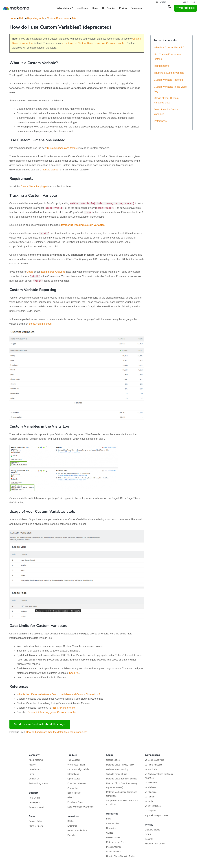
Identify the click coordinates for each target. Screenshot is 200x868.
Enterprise (73, 826)
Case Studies (113, 823)
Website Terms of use (117, 774)
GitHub (71, 797)
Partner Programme (38, 783)
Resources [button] (136, 8)
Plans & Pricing (36, 826)
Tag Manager (74, 760)
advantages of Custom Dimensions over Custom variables (93, 43)
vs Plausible (151, 792)
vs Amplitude (151, 769)
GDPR (148, 834)
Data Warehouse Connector (81, 807)
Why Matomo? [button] (65, 8)
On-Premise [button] (109, 8)
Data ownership (153, 830)
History (32, 765)
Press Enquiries (114, 847)
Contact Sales (36, 821)
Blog (108, 819)
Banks (71, 821)
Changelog (73, 788)
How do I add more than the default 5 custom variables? (57, 732)
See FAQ (74, 673)
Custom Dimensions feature (62, 148)
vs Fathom (150, 797)
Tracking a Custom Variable (169, 73)
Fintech (71, 835)
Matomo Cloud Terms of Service (122, 779)
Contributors (35, 769)
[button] (169, 7)
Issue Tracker (74, 793)
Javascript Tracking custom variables (83, 225)
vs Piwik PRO (152, 783)
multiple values (50, 170)
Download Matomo (77, 783)
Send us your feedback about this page (40, 724)
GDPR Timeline (114, 852)
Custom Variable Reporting (169, 80)
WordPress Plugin (76, 765)
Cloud (95, 8)
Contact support (36, 807)
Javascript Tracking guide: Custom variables (52, 712)
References (160, 121)
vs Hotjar (149, 801)
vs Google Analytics (154, 760)
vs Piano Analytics (154, 765)
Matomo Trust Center (155, 844)
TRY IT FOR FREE (186, 8)
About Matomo (36, 760)
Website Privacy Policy (117, 769)
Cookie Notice (113, 760)
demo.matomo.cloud (40, 324)
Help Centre (35, 798)
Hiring (32, 774)
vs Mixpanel (151, 811)
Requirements (162, 66)
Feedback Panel (75, 802)
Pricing (123, 8)
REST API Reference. (63, 708)
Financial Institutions (78, 830)
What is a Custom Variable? (169, 48)
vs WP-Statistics (153, 806)
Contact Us (34, 779)
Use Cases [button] (82, 8)
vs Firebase (151, 787)
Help (193, 2)
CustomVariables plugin (34, 186)
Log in (185, 2)
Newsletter (111, 828)
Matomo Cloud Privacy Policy (120, 765)
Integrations (73, 774)
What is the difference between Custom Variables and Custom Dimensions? (58, 694)
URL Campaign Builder (79, 769)
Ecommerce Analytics (53, 272)
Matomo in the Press (116, 842)
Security (149, 839)
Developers (34, 802)
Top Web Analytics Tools (157, 815)
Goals (30, 272)
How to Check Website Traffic (120, 856)
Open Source (74, 779)
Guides (110, 833)
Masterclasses (113, 837)
